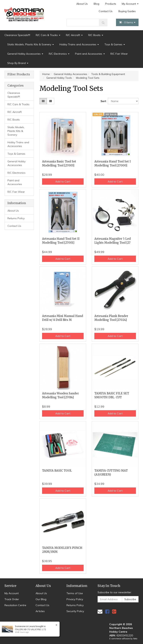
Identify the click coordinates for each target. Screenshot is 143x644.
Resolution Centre (15, 605)
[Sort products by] (123, 101)
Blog (96, 4)
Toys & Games (115, 44)
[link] (107, 611)
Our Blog (41, 599)
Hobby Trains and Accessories (79, 44)
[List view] (50, 101)
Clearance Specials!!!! (17, 35)
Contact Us (106, 11)
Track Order (12, 599)
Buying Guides (127, 11)
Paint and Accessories (90, 54)
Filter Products (19, 74)
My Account (130, 4)
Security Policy (75, 611)
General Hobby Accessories (25, 54)
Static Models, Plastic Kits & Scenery (31, 44)
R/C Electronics (59, 54)
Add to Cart (63, 182)
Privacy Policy (75, 599)
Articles (40, 611)
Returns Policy (16, 218)
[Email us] (100, 611)
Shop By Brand (18, 63)
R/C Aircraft (74, 35)
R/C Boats (96, 35)
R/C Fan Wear (119, 54)
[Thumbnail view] (43, 101)
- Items (127, 22)
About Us (82, 4)
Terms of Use (75, 593)
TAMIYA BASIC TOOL (57, 471)
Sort (103, 101)
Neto (135, 639)
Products (111, 4)
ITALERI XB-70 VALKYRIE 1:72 (30, 629)
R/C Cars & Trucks (48, 35)
